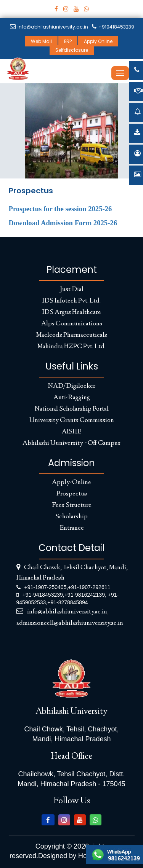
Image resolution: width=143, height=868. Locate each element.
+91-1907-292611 (89, 587)
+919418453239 (113, 27)
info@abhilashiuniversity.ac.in (49, 27)
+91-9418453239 (43, 595)
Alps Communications (72, 324)
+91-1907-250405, (46, 587)
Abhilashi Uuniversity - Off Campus (71, 443)
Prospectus (72, 494)
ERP (68, 41)
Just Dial (72, 290)
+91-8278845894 (67, 602)
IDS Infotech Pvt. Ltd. (71, 301)
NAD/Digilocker (72, 386)
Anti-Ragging (72, 398)
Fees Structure (72, 505)
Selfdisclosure (72, 50)
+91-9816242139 (85, 595)
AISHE (71, 432)
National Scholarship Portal (72, 409)
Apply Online (98, 41)
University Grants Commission (72, 420)
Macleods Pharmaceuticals (72, 335)
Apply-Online (71, 483)
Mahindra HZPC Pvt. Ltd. (71, 347)
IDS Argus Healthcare (72, 312)
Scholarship (71, 517)
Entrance (72, 528)
